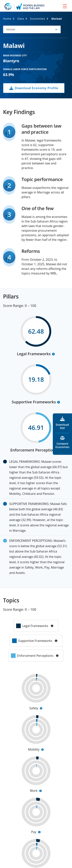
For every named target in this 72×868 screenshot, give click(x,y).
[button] (32, 29)
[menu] (65, 6)
